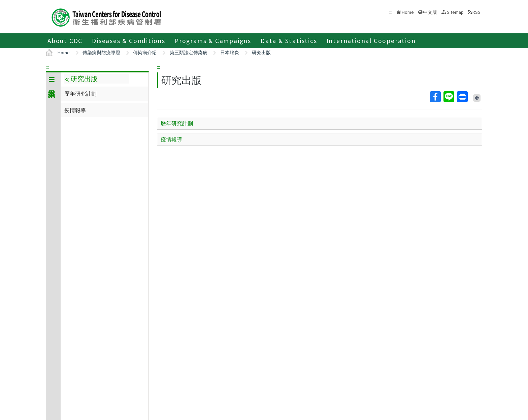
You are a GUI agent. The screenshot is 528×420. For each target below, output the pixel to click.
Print (462, 97)
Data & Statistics (289, 41)
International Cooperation (371, 41)
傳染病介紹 (145, 53)
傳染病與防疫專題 (101, 53)
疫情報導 (75, 110)
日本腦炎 (230, 53)
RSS (476, 12)
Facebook (435, 97)
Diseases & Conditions (129, 41)
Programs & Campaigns (213, 41)
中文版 (430, 12)
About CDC (65, 41)
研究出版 (261, 53)
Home (408, 12)
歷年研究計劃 (80, 94)
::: (47, 67)
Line (449, 97)
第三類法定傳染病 (189, 53)
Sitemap (455, 12)
